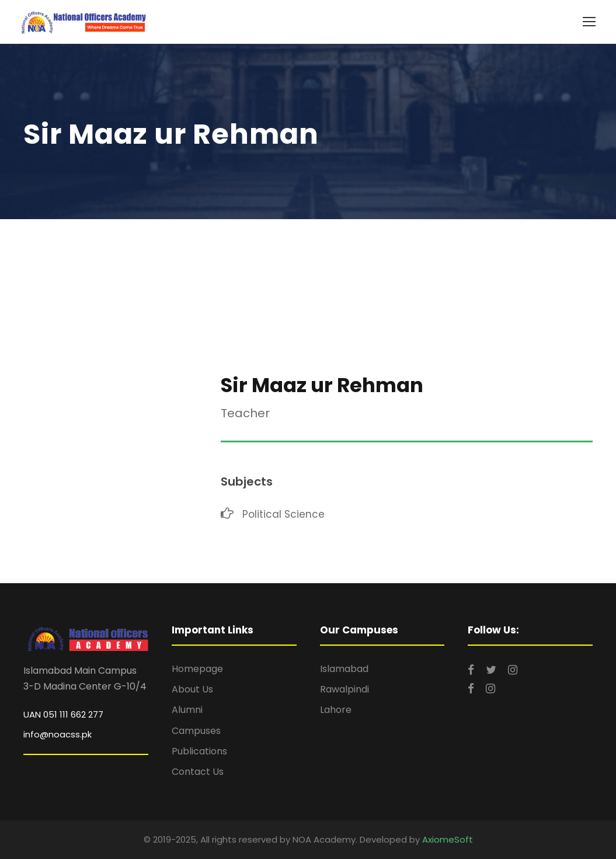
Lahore (336, 710)
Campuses (196, 731)
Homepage (197, 669)
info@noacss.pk (58, 734)
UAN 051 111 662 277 (63, 714)
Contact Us (198, 772)
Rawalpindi (344, 689)
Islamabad (344, 669)
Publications (199, 751)
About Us (192, 689)
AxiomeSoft (448, 839)
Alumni (187, 710)
